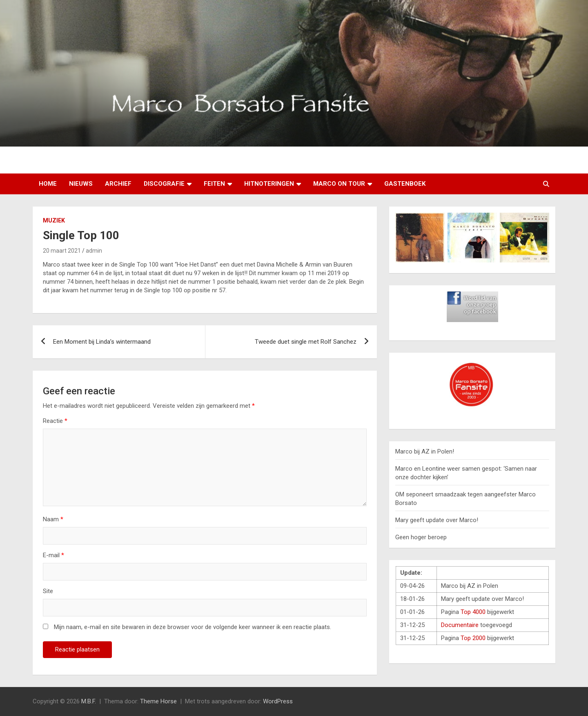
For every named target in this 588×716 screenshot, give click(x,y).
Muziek (54, 220)
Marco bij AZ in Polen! (425, 451)
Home (48, 184)
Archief (118, 184)
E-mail (53, 555)
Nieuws (81, 184)
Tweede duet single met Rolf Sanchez (306, 342)
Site (48, 591)
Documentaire (460, 625)
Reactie (55, 421)
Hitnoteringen (269, 184)
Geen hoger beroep (421, 537)
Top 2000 (473, 638)
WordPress (278, 701)
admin (94, 251)
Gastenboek (405, 184)
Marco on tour (339, 184)
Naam (53, 519)
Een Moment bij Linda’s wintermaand (102, 342)
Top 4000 (473, 612)
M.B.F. (89, 701)
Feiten (214, 184)
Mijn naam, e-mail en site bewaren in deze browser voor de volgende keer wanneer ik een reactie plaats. (193, 627)
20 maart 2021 (62, 251)
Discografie (164, 184)
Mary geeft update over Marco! (437, 520)
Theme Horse (158, 701)
